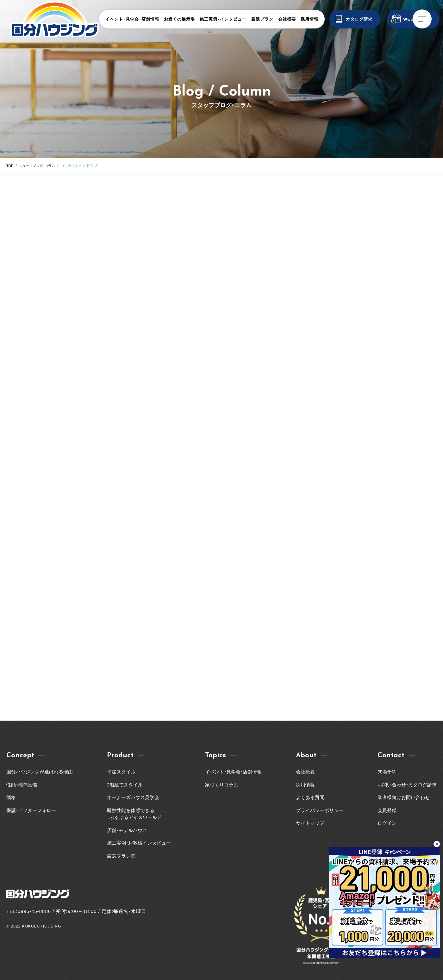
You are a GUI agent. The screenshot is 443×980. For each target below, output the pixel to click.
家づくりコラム (222, 785)
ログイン (387, 823)
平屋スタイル (121, 772)
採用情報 (309, 19)
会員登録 (387, 810)
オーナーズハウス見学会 (133, 797)
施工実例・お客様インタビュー (139, 843)
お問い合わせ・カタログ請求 (407, 785)
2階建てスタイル (125, 785)
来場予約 (387, 772)
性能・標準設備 (22, 785)
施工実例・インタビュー (223, 19)
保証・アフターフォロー (31, 810)
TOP (10, 166)
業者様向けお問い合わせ (406, 797)
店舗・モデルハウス (127, 830)
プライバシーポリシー (320, 810)
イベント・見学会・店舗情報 (132, 19)
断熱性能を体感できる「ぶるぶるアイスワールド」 (136, 814)
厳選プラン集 (121, 856)
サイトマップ (310, 823)
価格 (11, 797)
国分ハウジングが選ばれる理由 (40, 772)
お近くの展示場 (179, 19)
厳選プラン (262, 19)
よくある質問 (310, 797)
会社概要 (287, 19)
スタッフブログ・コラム (37, 166)
